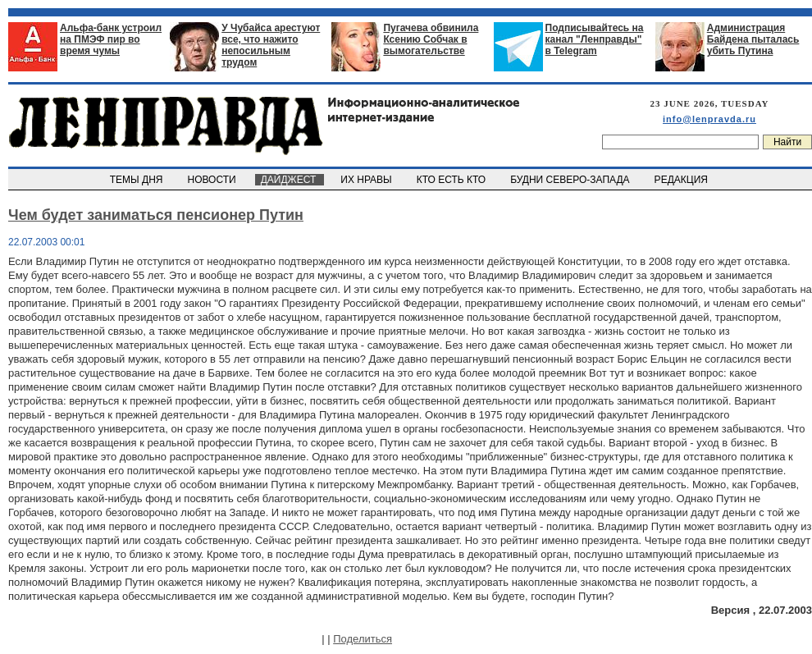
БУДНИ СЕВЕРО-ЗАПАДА (571, 180)
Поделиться (363, 639)
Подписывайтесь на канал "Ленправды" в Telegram (595, 39)
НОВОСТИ (213, 180)
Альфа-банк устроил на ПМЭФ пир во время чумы (111, 39)
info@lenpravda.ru (709, 119)
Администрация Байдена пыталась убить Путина (753, 39)
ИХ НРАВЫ (368, 180)
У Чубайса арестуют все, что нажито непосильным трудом (271, 45)
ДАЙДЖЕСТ (290, 180)
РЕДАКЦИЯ (682, 180)
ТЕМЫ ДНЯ (137, 180)
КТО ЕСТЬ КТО (452, 180)
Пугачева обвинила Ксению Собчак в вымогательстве (431, 39)
